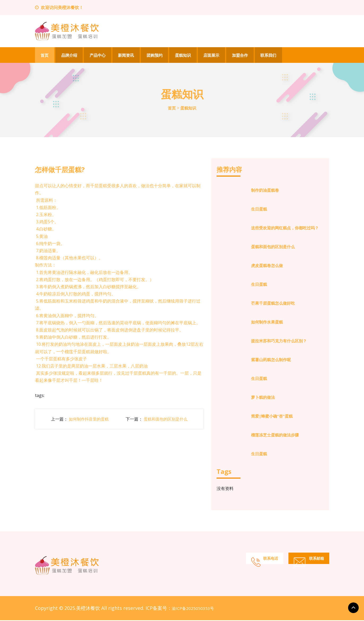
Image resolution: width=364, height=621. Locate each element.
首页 (45, 55)
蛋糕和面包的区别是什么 (166, 419)
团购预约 (155, 55)
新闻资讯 (127, 55)
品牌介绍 (69, 55)
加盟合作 (241, 55)
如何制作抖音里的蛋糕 (89, 419)
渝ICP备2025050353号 (193, 609)
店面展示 (213, 55)
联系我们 (270, 55)
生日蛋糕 (259, 210)
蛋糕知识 (184, 55)
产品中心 (98, 55)
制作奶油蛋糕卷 (265, 191)
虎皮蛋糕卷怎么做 (267, 266)
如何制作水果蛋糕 (267, 323)
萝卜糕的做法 (263, 398)
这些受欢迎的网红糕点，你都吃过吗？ (285, 229)
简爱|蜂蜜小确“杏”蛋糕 (272, 417)
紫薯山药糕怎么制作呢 (271, 360)
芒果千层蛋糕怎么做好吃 (273, 304)
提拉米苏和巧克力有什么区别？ (279, 342)
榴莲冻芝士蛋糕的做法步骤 (275, 436)
